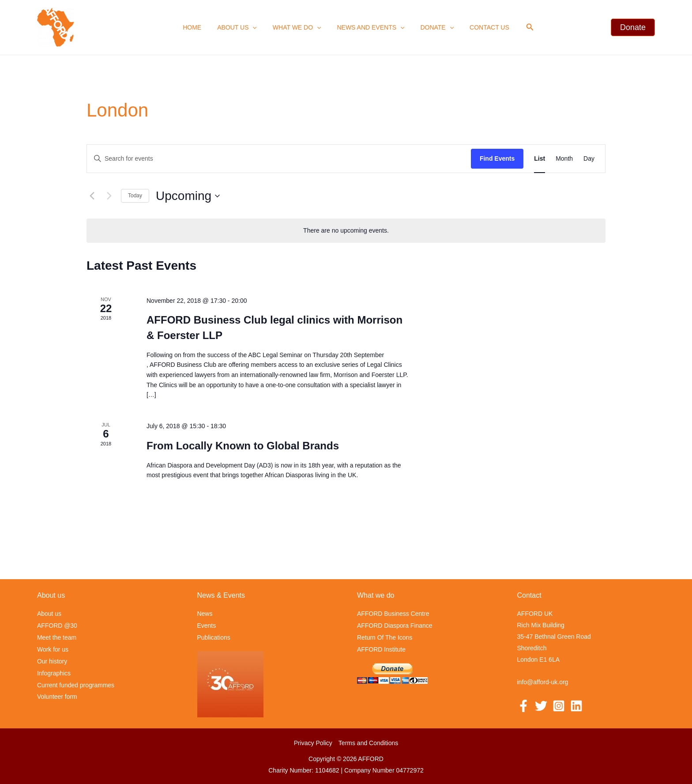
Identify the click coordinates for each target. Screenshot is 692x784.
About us (242, 27)
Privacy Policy (313, 742)
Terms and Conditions (368, 742)
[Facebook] (523, 706)
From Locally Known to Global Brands (243, 446)
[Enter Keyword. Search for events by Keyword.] (279, 159)
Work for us (53, 648)
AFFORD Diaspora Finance (395, 626)
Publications (214, 637)
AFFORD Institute (381, 648)
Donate (432, 27)
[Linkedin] (576, 706)
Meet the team (57, 637)
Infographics (54, 671)
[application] (258, 27)
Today (135, 196)
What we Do (299, 27)
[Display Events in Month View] (564, 159)
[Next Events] (109, 196)
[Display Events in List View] (540, 159)
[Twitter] (541, 706)
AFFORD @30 (57, 626)
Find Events (497, 158)
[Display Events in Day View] (589, 159)
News (205, 614)
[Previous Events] (92, 196)
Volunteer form (57, 694)
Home (201, 27)
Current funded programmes (76, 683)
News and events (369, 27)
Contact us (481, 27)
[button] (519, 27)
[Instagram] (559, 706)
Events (207, 626)
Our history (52, 660)
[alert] (346, 231)
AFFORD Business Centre (393, 614)
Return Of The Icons (385, 637)
